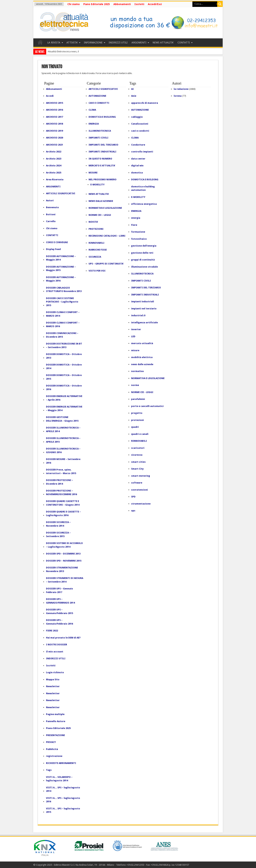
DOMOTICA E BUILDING (102, 117)
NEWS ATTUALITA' (99, 194)
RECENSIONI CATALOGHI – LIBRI (107, 236)
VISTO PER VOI (97, 271)
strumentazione (141, 504)
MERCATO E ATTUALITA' (102, 166)
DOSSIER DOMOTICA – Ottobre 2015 (64, 377)
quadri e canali (140, 434)
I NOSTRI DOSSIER (57, 645)
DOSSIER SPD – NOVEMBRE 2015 (64, 561)
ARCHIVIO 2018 (55, 124)
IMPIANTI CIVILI (98, 138)
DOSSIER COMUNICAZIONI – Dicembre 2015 (62, 335)
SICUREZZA (95, 257)
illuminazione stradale (144, 267)
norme (135, 385)
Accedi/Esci (155, 4)
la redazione (181, 89)
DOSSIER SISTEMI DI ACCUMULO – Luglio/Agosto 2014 (64, 545)
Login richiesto (55, 672)
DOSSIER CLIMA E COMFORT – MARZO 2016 (63, 324)
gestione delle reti (142, 253)
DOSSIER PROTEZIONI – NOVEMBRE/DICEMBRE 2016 (62, 492)
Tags (49, 770)
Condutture (138, 145)
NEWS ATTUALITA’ (163, 43)
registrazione (54, 756)
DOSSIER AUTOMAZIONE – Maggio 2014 (61, 258)
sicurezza (137, 455)
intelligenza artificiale (144, 322)
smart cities (138, 462)
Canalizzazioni (140, 124)
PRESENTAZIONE (55, 735)
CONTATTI (185, 43)
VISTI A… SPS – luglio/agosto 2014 (63, 789)
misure (135, 350)
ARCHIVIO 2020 (55, 138)
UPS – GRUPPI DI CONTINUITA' (106, 264)
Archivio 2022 (54, 152)
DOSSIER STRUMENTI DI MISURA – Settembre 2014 (65, 580)
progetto (137, 413)
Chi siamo (74, 4)
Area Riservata (55, 179)
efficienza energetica (144, 204)
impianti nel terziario (144, 309)
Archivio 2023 (54, 159)
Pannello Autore (56, 721)
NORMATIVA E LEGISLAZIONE (105, 208)
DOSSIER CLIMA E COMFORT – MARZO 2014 (63, 314)
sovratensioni (140, 490)
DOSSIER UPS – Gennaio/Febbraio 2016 (60, 622)
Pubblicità (52, 749)
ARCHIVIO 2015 (55, 103)
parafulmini (138, 399)
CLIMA (92, 110)
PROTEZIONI (96, 229)
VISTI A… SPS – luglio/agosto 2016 (63, 800)
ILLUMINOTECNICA (100, 131)
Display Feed (53, 249)
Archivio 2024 (54, 166)
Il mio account (55, 652)
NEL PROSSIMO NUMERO (103, 179)
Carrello (51, 221)
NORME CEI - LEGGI (142, 392)
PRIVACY (51, 742)
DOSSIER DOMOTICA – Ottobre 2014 (64, 366)
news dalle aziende (142, 364)
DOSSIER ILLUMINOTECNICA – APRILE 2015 (63, 440)
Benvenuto (52, 207)
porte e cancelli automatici (147, 406)
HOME (40, 43)
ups (133, 511)
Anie (134, 96)
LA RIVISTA (55, 43)
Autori (50, 200)
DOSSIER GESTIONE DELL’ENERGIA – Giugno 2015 (62, 419)
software (137, 483)
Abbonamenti (122, 4)
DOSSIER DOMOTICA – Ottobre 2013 (64, 356)
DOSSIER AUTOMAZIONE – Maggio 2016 (61, 279)
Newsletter (53, 686)
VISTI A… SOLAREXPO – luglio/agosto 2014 (59, 779)
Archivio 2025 (54, 173)
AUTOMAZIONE (97, 96)
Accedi (50, 96)
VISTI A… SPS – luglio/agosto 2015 (63, 810)
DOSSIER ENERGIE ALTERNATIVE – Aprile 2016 (64, 398)
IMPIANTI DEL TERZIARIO (103, 145)
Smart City (137, 469)
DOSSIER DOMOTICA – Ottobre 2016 (64, 387)
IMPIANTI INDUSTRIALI (102, 152)
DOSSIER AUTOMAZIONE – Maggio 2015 (61, 269)
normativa (137, 371)
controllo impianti (142, 152)
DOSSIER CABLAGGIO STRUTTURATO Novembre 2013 (64, 290)
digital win (137, 166)
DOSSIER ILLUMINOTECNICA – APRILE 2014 (63, 429)
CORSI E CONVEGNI (57, 242)
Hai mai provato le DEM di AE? (63, 638)
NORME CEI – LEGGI (100, 215)
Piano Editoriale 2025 (97, 4)
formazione (138, 232)
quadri (135, 427)
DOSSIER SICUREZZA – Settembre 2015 (58, 534)
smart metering (141, 476)
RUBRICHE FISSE (98, 250)
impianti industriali (143, 301)
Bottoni (51, 214)
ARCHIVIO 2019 (55, 131)
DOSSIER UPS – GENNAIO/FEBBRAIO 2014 (60, 601)
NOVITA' (93, 222)
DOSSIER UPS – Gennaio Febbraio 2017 (60, 590)
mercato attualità (142, 343)
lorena (178, 96)
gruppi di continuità (143, 260)
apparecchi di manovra (145, 103)
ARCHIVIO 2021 (55, 145)
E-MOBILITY (97, 185)
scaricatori (138, 448)
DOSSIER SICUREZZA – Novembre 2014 (58, 524)
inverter (136, 329)
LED (133, 336)
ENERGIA (94, 124)
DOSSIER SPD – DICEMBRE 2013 (63, 554)
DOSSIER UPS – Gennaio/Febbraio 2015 (60, 611)
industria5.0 (138, 315)
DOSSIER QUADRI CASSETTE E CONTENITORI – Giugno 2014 (63, 503)
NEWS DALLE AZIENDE (101, 201)
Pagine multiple (55, 714)
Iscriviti (139, 4)
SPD (133, 497)
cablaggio (137, 117)
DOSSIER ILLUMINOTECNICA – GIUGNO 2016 (63, 450)
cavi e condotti (140, 131)
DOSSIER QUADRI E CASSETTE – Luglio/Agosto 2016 (63, 513)
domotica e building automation (143, 188)
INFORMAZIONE (95, 43)
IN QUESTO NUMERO (100, 159)
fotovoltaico (139, 239)
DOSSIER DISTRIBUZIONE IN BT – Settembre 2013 (64, 345)
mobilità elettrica (142, 357)
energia (136, 218)
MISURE (93, 173)
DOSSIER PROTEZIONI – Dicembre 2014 (60, 482)
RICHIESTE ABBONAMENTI (61, 763)
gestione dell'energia (144, 246)
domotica (137, 173)
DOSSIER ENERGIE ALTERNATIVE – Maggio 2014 (64, 408)
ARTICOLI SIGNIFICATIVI (61, 193)
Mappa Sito (53, 679)
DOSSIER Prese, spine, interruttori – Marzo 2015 (61, 471)
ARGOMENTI (140, 43)
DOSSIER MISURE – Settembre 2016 (63, 461)
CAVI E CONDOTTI (99, 103)
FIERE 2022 (52, 631)
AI (132, 89)
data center (138, 159)
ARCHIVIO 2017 (55, 117)
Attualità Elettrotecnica (59, 52)
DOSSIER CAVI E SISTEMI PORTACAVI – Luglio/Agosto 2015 (62, 302)
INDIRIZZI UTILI (118, 43)
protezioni (138, 420)
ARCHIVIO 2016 (55, 110)
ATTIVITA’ (73, 43)
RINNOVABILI (96, 243)
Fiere (134, 225)
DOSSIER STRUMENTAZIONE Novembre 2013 (62, 569)
